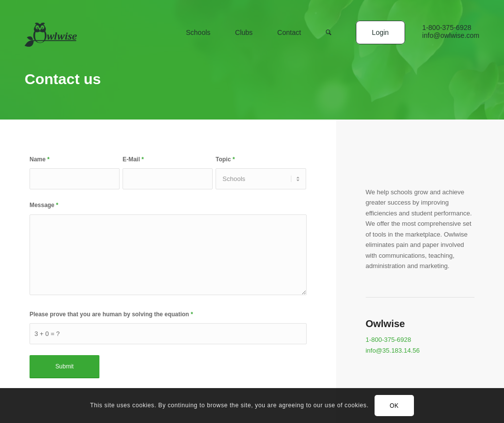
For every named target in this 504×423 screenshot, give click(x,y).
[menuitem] (198, 46)
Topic (225, 159)
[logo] (51, 40)
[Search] (329, 46)
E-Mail (133, 159)
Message (44, 205)
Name (40, 159)
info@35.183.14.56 (393, 350)
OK (394, 406)
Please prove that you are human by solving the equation (111, 314)
